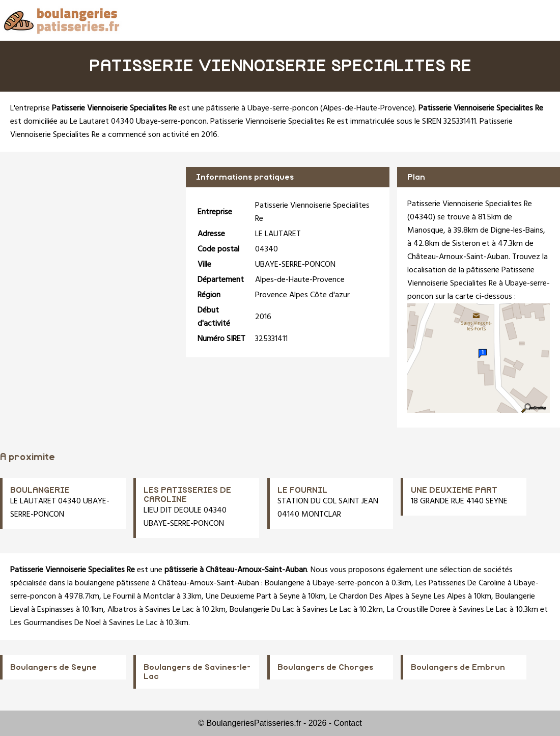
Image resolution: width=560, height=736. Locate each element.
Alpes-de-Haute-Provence (368, 108)
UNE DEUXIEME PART (454, 490)
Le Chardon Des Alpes (366, 597)
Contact (348, 723)
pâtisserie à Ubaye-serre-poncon (262, 108)
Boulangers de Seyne (53, 667)
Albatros (122, 610)
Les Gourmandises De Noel (55, 623)
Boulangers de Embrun (458, 667)
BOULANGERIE (40, 490)
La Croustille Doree (419, 610)
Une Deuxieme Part (239, 597)
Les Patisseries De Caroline (460, 583)
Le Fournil (119, 597)
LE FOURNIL (302, 490)
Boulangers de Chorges (325, 667)
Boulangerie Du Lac (262, 610)
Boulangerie (285, 583)
